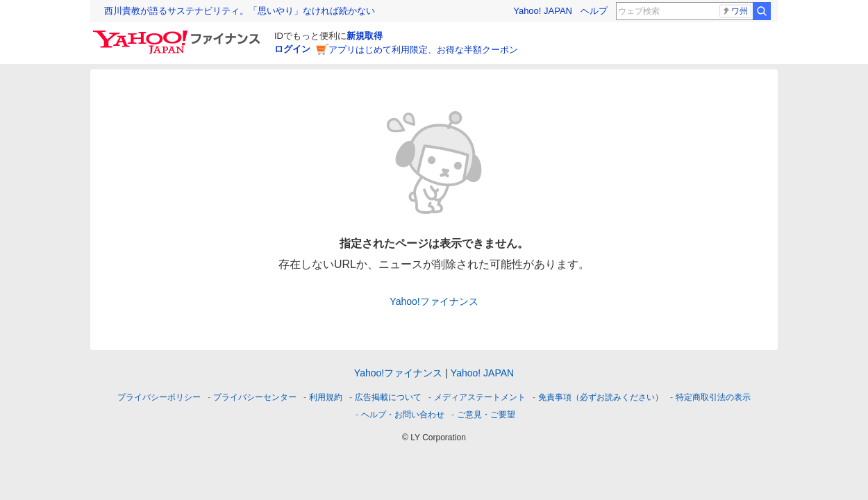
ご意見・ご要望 (486, 415)
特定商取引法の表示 (713, 397)
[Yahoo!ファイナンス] (179, 34)
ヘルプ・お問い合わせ (403, 415)
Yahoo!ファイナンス (434, 301)
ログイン (292, 49)
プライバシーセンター (255, 397)
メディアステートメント (480, 397)
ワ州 (735, 11)
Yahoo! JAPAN (543, 11)
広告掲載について (388, 397)
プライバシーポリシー (159, 397)
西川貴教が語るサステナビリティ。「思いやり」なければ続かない (240, 11)
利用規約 (326, 397)
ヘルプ (594, 11)
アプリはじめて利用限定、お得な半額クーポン (423, 50)
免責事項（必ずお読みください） (601, 397)
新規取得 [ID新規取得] (365, 36)
